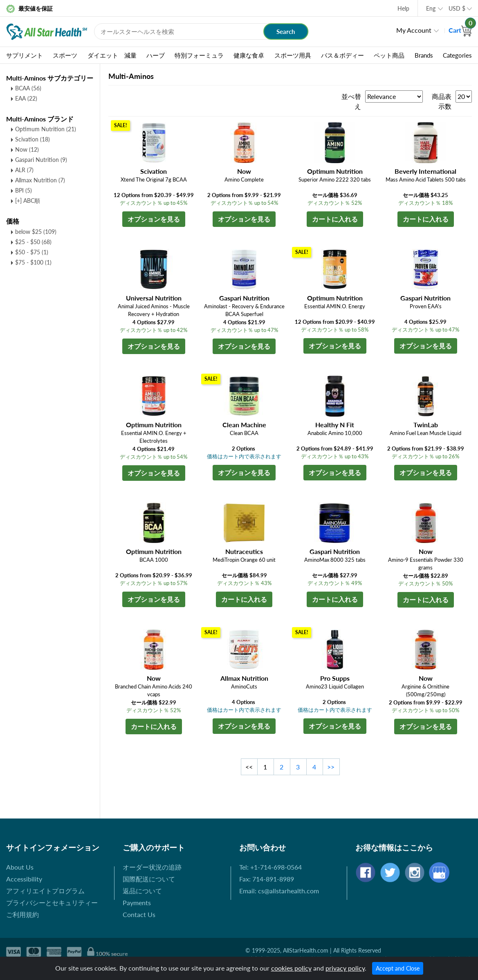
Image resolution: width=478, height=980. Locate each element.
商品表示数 (442, 101)
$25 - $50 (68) (33, 242)
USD (457, 8)
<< (249, 767)
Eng (431, 8)
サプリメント (25, 55)
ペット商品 (389, 55)
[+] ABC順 (28, 201)
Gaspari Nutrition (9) (41, 160)
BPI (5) (24, 190)
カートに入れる (335, 219)
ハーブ (156, 55)
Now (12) (27, 149)
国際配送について (149, 879)
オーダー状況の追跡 (152, 867)
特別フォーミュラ (199, 55)
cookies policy (291, 968)
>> (331, 767)
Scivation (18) (33, 139)
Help (403, 8)
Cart (460, 30)
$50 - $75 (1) (32, 252)
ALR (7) (24, 170)
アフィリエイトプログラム (45, 891)
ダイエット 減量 (112, 55)
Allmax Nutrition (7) (40, 180)
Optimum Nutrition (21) (46, 129)
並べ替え (351, 101)
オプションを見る (154, 219)
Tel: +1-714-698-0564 (270, 867)
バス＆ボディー (342, 55)
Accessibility (24, 879)
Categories (457, 55)
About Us (20, 867)
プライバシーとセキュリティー (52, 903)
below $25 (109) (36, 232)
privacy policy (345, 968)
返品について (142, 891)
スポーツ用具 (293, 55)
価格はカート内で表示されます (244, 456)
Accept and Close (398, 968)
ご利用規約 (22, 914)
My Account (414, 30)
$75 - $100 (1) (33, 262)
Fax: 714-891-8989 (267, 879)
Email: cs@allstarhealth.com (279, 891)
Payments (137, 903)
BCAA (28, 88)
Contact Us (139, 914)
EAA (26, 98)
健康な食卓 (249, 55)
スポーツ (65, 55)
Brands (424, 55)
